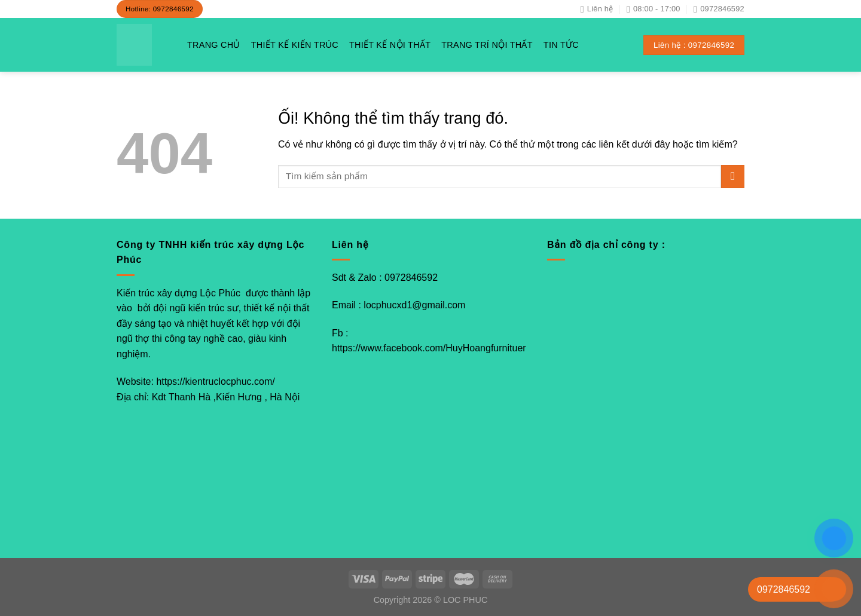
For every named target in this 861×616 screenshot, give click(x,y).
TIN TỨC (561, 45)
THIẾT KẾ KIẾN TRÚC (295, 45)
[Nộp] (733, 177)
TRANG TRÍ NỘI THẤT (487, 45)
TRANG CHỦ (214, 45)
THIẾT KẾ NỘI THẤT (390, 45)
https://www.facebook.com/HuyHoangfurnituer (429, 348)
